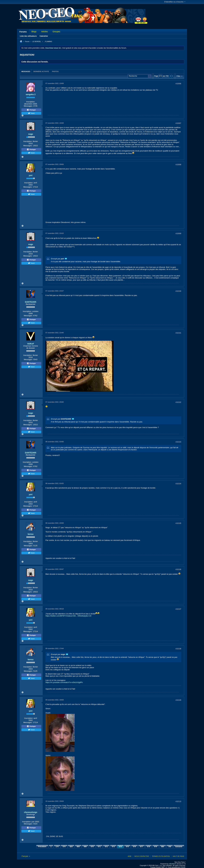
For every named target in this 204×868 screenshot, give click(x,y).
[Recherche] (140, 76)
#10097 (178, 123)
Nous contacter (142, 856)
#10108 (178, 649)
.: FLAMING (48, 41)
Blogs (34, 32)
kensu (31, 534)
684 (163, 847)
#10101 (178, 333)
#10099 (178, 234)
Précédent (42, 847)
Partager (31, 110)
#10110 (178, 801)
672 (106, 847)
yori (31, 175)
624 (71, 847)
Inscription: (31, 102)
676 (134, 847)
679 (156, 847)
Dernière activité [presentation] (41, 71)
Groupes (56, 32)
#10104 (178, 484)
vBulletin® (173, 864)
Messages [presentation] (26, 71)
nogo (31, 134)
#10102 (178, 402)
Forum (27, 41)
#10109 (178, 700)
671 (99, 847)
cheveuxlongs (31, 812)
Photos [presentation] (55, 71)
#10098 (178, 165)
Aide (130, 856)
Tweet (31, 113)
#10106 (178, 569)
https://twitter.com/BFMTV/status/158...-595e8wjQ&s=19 (68, 616)
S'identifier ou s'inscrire (175, 2)
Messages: (28, 106)
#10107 (178, 609)
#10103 (178, 442)
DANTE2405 (31, 302)
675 (127, 847)
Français (26, 856)
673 (113, 847)
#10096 (178, 84)
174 (57, 847)
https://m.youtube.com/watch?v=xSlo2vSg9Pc (64, 682)
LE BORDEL (37, 41)
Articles (44, 32)
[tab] (26, 71)
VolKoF (31, 344)
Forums (23, 32)
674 (120, 847)
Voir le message (66, 259)
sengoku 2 (31, 94)
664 (78, 847)
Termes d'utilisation (161, 856)
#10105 (178, 523)
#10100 (178, 291)
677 (142, 847)
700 (170, 847)
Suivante (179, 847)
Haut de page (178, 856)
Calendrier (44, 36)
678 (148, 847)
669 (85, 847)
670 (92, 847)
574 (64, 847)
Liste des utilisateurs (28, 36)
